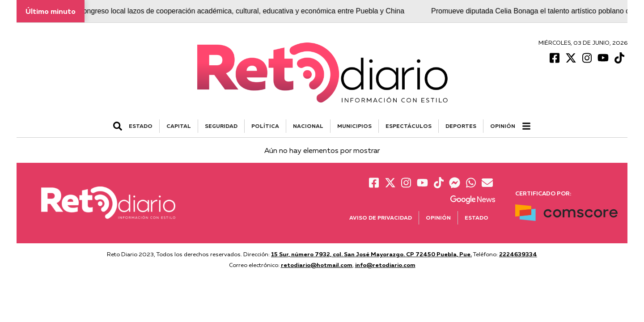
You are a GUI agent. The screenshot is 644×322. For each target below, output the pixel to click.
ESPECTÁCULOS (409, 126)
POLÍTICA (265, 126)
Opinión (503, 126)
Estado (477, 218)
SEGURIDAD (221, 126)
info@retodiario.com (385, 265)
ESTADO (141, 126)
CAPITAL (179, 126)
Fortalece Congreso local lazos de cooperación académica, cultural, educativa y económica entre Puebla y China (229, 11)
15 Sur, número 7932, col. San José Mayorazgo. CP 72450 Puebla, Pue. (371, 254)
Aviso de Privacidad (381, 218)
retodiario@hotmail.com (317, 265)
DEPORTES (461, 126)
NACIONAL (308, 126)
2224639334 (518, 254)
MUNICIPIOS (354, 126)
